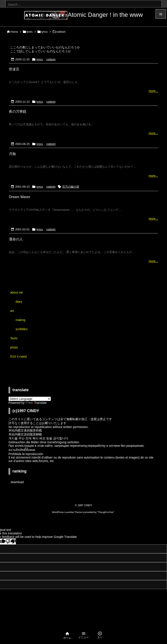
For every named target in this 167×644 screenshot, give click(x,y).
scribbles (21, 329)
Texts (14, 338)
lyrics (44, 32)
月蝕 (12, 154)
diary (19, 302)
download (17, 482)
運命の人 (16, 239)
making (20, 320)
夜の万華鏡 (18, 111)
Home (14, 32)
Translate (36, 403)
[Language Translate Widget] (30, 399)
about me (17, 292)
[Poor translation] (11, 541)
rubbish (51, 59)
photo (14, 347)
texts (29, 32)
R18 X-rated (18, 357)
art (12, 311)
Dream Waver (20, 197)
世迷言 (14, 69)
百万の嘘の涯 (71, 187)
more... (153, 91)
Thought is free (106, 512)
